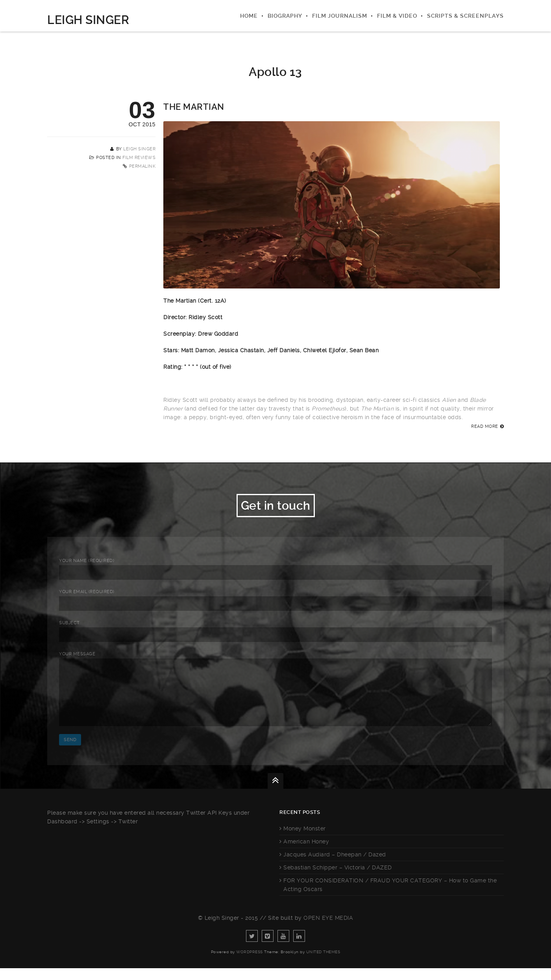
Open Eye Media (328, 930)
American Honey (306, 853)
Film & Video (397, 16)
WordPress (250, 964)
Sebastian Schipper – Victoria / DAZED (338, 879)
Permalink (142, 166)
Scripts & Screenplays (465, 16)
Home (249, 16)
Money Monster (305, 840)
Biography (285, 16)
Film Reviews (139, 158)
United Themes (323, 964)
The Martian (194, 107)
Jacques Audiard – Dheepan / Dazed (335, 866)
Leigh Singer (88, 20)
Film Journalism (340, 16)
